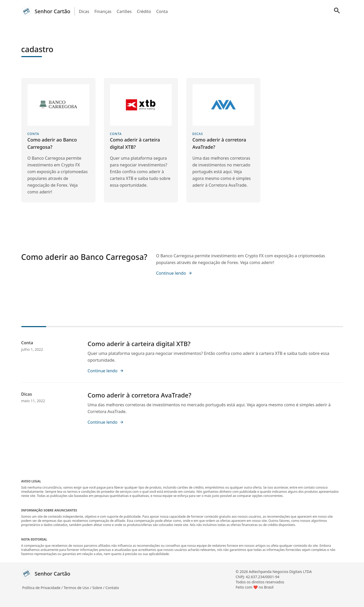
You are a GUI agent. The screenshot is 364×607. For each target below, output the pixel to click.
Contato (112, 588)
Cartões (124, 11)
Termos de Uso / (78, 588)
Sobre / (99, 588)
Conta (162, 11)
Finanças (103, 11)
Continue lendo (174, 273)
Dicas (84, 11)
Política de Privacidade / (43, 588)
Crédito (144, 11)
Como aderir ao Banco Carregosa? (84, 257)
